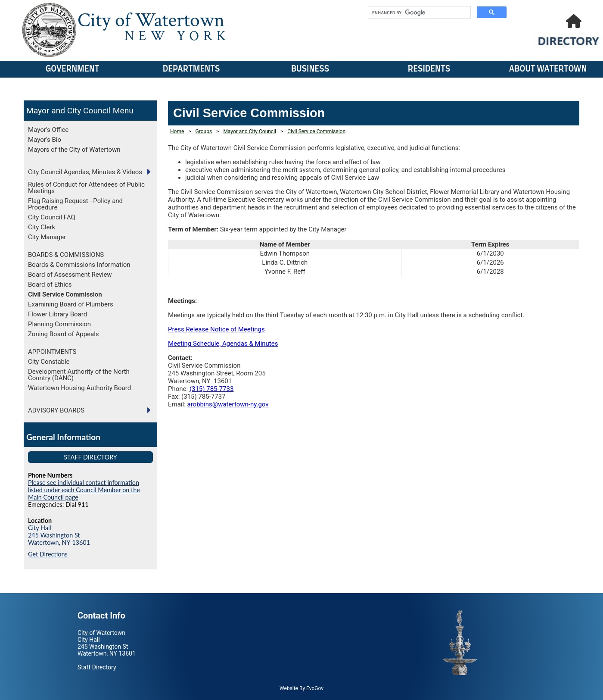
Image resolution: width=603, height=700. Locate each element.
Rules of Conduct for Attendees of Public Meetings (86, 188)
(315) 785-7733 (212, 389)
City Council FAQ (52, 217)
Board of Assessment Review (70, 275)
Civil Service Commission (65, 294)
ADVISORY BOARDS (56, 410)
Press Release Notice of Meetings (216, 329)
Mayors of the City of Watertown (74, 150)
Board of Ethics (50, 284)
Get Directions (48, 554)
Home (177, 131)
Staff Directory (90, 457)
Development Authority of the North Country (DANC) (79, 375)
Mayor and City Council (68, 111)
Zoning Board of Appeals (64, 334)
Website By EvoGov (301, 688)
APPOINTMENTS (52, 352)
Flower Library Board (58, 314)
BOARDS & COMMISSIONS (66, 255)
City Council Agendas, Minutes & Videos (85, 172)
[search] (418, 12)
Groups (204, 131)
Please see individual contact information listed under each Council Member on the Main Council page (84, 490)
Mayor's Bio (45, 140)
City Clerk (42, 227)
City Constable (49, 362)
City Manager (47, 237)
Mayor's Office (48, 130)
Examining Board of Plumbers (71, 304)
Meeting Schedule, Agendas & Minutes (223, 344)
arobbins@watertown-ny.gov (228, 404)
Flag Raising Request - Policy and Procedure (75, 204)
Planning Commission (59, 324)
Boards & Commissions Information (79, 265)
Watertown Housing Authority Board (79, 388)
